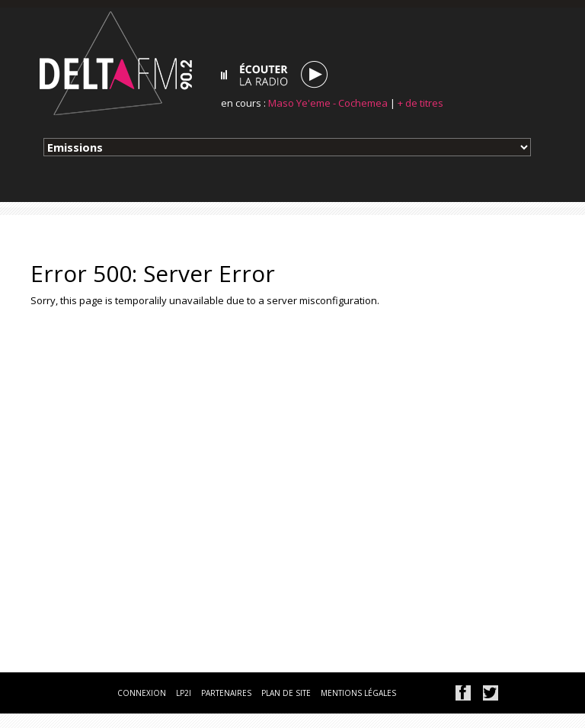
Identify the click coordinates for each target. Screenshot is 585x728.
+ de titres (420, 103)
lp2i (184, 693)
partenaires (226, 693)
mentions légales (358, 693)
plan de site (286, 693)
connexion (142, 693)
